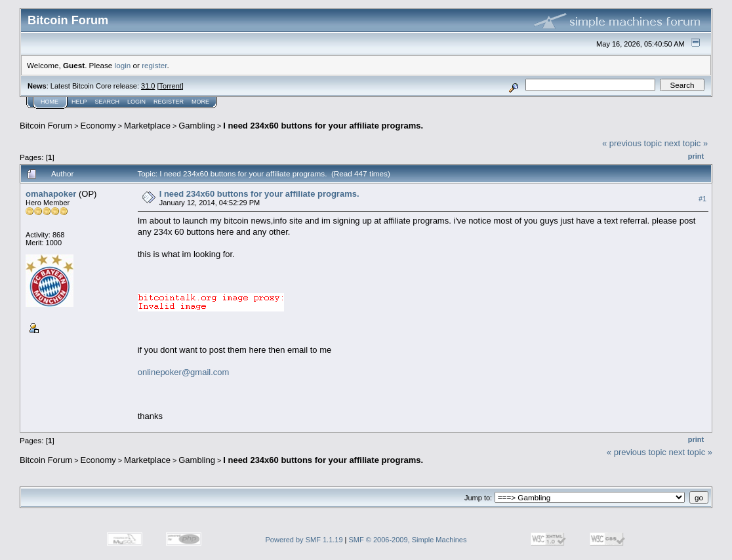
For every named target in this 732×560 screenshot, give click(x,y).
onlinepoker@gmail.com (184, 372)
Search (108, 102)
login (123, 65)
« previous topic (632, 143)
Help (79, 102)
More (200, 102)
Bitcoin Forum (46, 126)
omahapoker (51, 194)
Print (696, 156)
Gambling (197, 126)
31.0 (148, 86)
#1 (702, 199)
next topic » (686, 143)
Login (136, 102)
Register (169, 102)
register (154, 65)
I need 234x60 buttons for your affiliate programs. (323, 126)
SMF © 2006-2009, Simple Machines (408, 540)
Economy (98, 126)
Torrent (171, 86)
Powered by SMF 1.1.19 (304, 540)
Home (50, 102)
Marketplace (147, 126)
